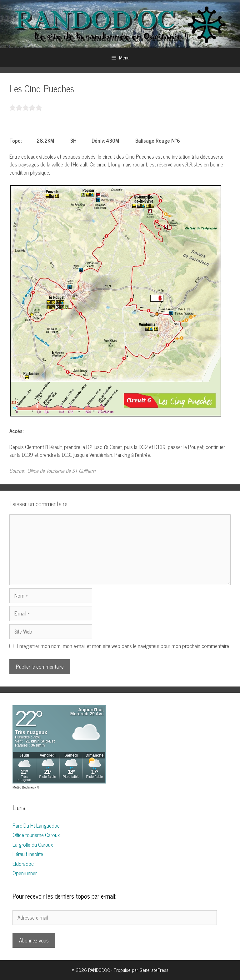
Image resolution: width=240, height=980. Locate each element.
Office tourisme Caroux (36, 835)
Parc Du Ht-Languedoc (36, 825)
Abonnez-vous (34, 940)
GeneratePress (154, 970)
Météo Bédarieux (24, 787)
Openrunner (25, 873)
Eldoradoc (23, 864)
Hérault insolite (28, 854)
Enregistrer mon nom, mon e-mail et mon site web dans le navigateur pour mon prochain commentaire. (123, 646)
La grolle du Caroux (33, 845)
